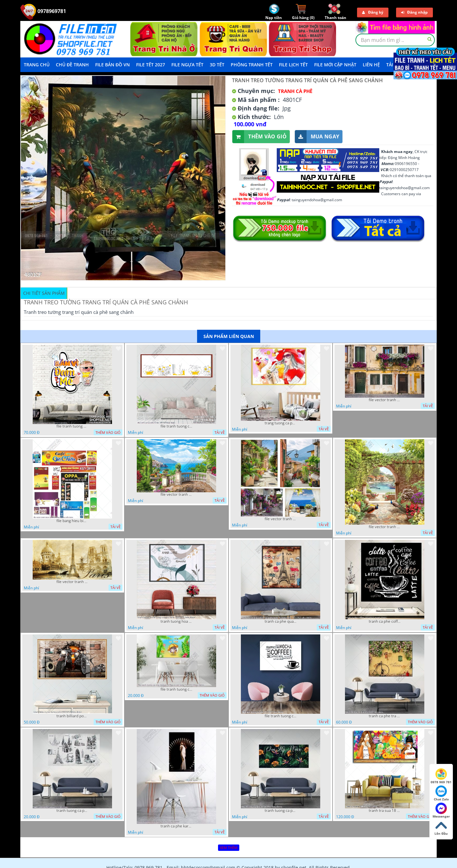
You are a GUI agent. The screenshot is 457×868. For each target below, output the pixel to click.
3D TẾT (217, 65)
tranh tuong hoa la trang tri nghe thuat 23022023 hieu (176, 621)
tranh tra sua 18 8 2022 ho (385, 811)
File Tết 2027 (151, 65)
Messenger (441, 811)
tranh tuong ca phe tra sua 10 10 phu (72, 811)
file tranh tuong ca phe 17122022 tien (281, 716)
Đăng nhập (414, 12)
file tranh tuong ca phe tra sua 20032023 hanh (176, 426)
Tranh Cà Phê (295, 91)
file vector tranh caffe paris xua (72, 582)
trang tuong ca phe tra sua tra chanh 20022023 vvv (281, 423)
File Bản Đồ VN (113, 65)
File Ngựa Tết (187, 65)
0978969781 (43, 11)
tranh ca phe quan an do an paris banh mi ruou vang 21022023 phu (281, 621)
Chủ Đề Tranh (72, 65)
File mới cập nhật (335, 65)
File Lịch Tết (293, 65)
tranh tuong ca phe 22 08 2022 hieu (281, 811)
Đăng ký (373, 12)
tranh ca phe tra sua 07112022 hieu (385, 716)
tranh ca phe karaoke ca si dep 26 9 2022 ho (176, 826)
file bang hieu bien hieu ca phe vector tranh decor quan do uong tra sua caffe (72, 521)
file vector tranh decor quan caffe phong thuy (281, 519)
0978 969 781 (441, 776)
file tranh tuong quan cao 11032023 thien (72, 426)
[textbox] (395, 40)
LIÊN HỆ (371, 65)
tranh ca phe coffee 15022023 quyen (385, 621)
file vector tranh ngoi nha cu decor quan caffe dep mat (385, 400)
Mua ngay (317, 137)
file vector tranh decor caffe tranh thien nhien (385, 527)
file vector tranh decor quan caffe (176, 494)
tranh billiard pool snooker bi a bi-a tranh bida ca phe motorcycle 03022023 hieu (72, 716)
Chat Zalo (441, 793)
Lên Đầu (441, 828)
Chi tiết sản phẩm (44, 293)
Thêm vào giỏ (259, 137)
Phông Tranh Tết (252, 65)
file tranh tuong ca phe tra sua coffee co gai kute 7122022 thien (176, 689)
